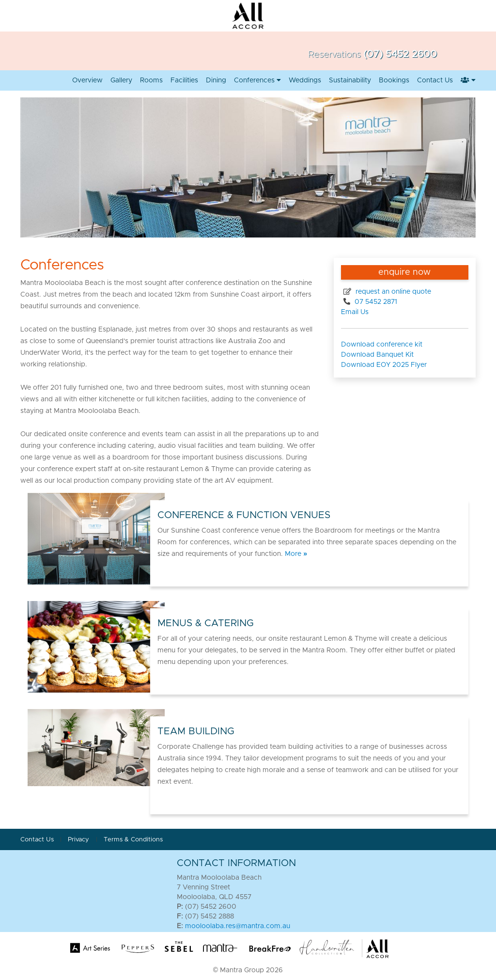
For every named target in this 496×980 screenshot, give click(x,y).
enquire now (404, 272)
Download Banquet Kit (377, 355)
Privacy (79, 840)
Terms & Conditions (133, 840)
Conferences (257, 80)
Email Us (355, 312)
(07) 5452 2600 (400, 54)
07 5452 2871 (375, 302)
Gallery (121, 80)
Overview (87, 80)
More (296, 554)
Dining (216, 80)
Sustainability (350, 80)
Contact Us (435, 80)
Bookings (394, 80)
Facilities (184, 80)
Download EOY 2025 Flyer (384, 365)
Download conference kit (382, 345)
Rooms (151, 80)
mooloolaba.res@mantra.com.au (238, 926)
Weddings (305, 80)
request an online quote (392, 292)
